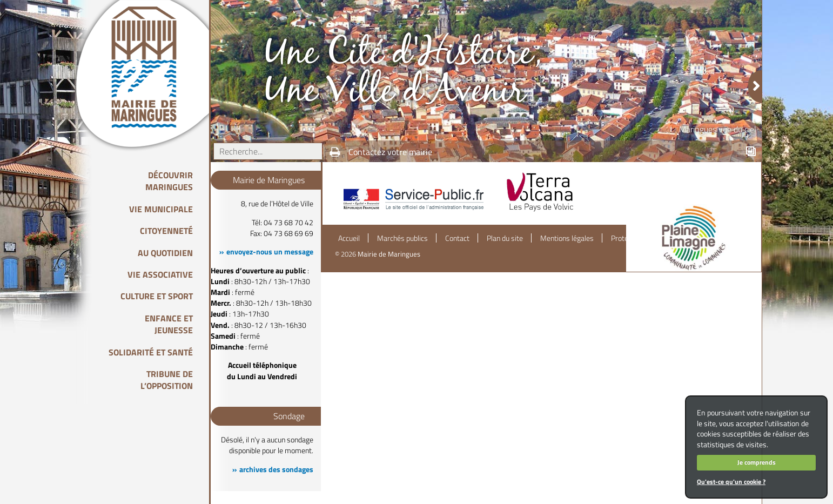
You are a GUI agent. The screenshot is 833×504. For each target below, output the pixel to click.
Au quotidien (165, 253)
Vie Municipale (161, 209)
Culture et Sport (157, 296)
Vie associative (160, 274)
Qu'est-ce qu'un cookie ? (731, 482)
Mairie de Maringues (389, 254)
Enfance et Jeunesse (169, 324)
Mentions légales (567, 238)
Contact (457, 238)
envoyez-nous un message (270, 252)
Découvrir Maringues (169, 181)
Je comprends (757, 462)
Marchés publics (402, 238)
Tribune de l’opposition (167, 380)
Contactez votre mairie (390, 152)
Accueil (349, 238)
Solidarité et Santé (151, 352)
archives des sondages (276, 469)
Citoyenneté (166, 231)
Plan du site (505, 238)
